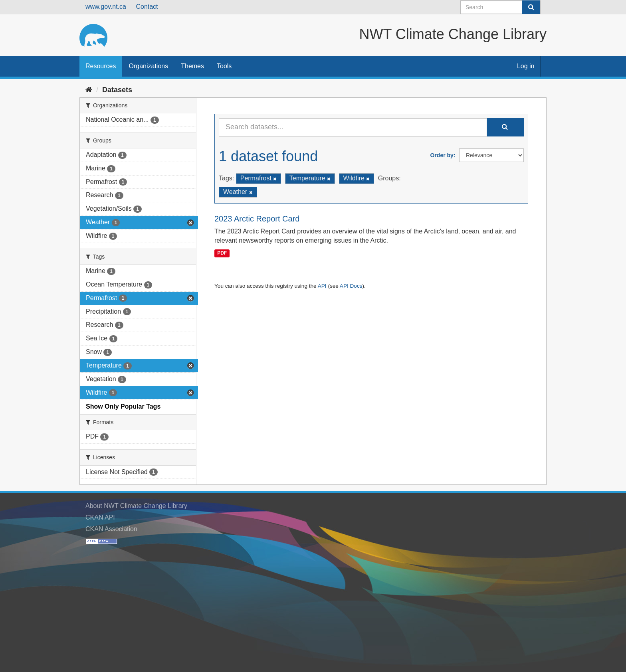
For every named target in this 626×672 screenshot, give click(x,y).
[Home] (89, 90)
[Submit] (531, 7)
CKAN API (100, 517)
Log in (526, 66)
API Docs (351, 286)
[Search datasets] (500, 7)
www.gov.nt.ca (106, 7)
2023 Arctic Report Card (257, 219)
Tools (224, 66)
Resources (101, 66)
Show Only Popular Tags (123, 406)
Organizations (148, 66)
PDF (222, 253)
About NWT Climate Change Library (136, 506)
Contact (147, 7)
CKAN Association (111, 529)
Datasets (117, 90)
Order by (442, 155)
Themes (192, 66)
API (322, 286)
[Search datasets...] (353, 127)
